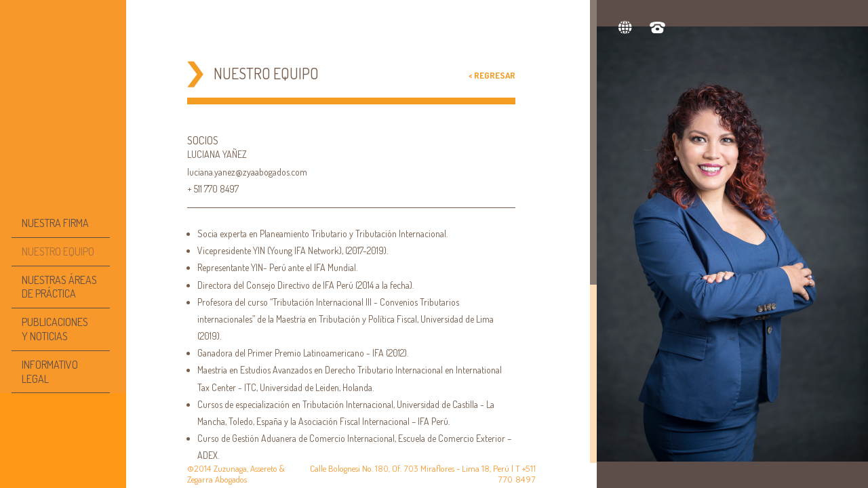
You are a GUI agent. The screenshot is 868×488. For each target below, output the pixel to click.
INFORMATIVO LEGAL (50, 372)
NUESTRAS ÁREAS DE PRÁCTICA (59, 287)
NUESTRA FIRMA (55, 223)
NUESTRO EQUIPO (58, 251)
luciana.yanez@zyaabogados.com (247, 172)
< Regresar (492, 75)
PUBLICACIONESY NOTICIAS (55, 329)
